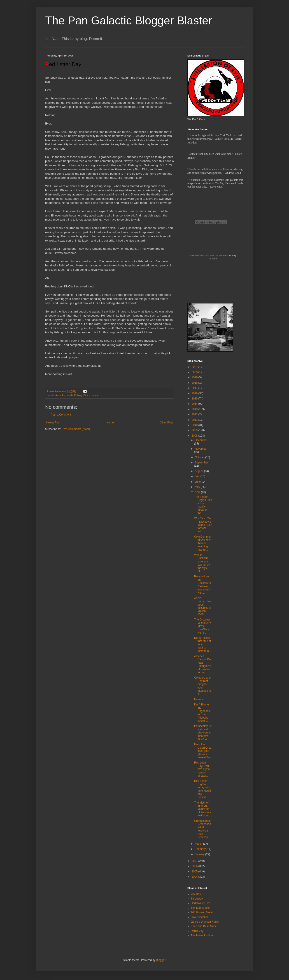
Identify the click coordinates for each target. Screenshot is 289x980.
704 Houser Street (202, 912)
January (200, 854)
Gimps (87, 395)
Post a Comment (61, 415)
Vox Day (196, 894)
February (201, 849)
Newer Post (53, 423)
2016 (195, 393)
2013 (195, 409)
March (199, 844)
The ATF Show (221, 255)
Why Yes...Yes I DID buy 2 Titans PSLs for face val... (203, 525)
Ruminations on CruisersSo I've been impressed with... (203, 585)
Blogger (161, 960)
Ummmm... (201, 699)
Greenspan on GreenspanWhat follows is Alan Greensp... (203, 829)
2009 (195, 430)
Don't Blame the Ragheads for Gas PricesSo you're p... (202, 713)
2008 (195, 436)
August (199, 471)
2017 (195, 388)
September (202, 463)
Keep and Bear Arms (203, 926)
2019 (195, 377)
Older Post (166, 423)
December (201, 440)
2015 (195, 399)
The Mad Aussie (200, 908)
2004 (195, 877)
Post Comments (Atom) (76, 429)
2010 (195, 425)
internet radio (203, 255)
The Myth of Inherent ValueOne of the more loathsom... (203, 809)
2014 (195, 404)
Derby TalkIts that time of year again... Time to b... (203, 644)
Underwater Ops (201, 903)
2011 (195, 420)
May (198, 487)
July (198, 476)
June (198, 482)
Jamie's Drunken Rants (205, 922)
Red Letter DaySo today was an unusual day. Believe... (203, 789)
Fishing (78, 395)
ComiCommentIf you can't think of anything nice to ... (203, 543)
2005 (195, 872)
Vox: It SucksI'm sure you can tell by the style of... (202, 563)
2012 (195, 414)
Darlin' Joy (197, 931)
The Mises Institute (202, 935)
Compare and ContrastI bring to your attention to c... (203, 686)
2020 (195, 372)
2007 (195, 861)
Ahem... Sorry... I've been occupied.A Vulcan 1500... (203, 606)
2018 (195, 383)
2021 (195, 367)
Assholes (60, 395)
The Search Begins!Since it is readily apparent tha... (203, 505)
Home (110, 423)
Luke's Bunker (199, 917)
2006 (195, 866)
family (70, 395)
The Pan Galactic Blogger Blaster (129, 21)
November (201, 449)
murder (96, 395)
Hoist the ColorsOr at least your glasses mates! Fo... (203, 751)
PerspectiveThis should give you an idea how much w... (203, 733)
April (198, 492)
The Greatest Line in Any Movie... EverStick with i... (203, 626)
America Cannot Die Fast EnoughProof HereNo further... (203, 664)
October (200, 457)
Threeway (197, 899)
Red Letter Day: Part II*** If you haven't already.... (202, 769)
